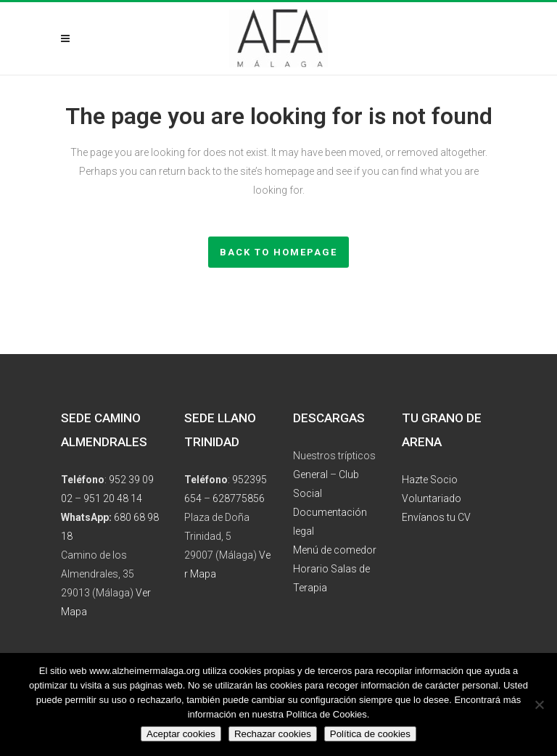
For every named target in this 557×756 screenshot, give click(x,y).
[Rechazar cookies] (539, 704)
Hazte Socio (430, 480)
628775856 (239, 498)
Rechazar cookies (273, 734)
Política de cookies (370, 734)
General (310, 474)
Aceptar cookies (181, 734)
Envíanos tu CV (436, 517)
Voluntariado (432, 498)
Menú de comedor (335, 550)
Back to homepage (278, 252)
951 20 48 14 (113, 498)
